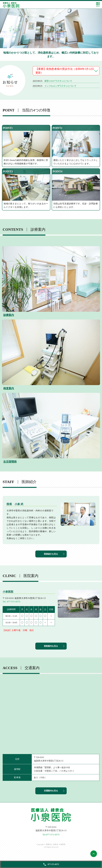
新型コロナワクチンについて (58, 81)
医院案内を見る (51, 650)
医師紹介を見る (51, 556)
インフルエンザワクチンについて (60, 86)
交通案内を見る (51, 797)
